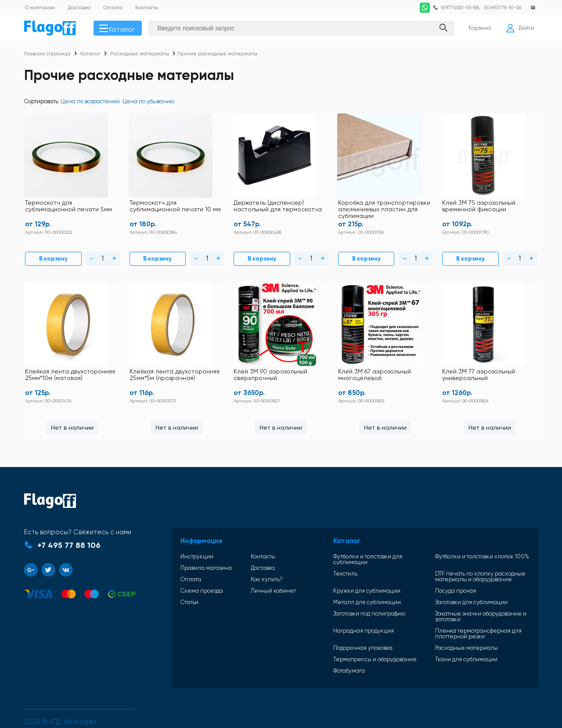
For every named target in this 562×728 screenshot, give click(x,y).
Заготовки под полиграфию (341, 593)
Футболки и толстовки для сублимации (357, 541)
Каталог (119, 29)
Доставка (239, 553)
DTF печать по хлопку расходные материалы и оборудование (467, 556)
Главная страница (47, 55)
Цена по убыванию (148, 103)
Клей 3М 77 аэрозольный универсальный (494, 365)
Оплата (179, 564)
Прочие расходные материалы (217, 55)
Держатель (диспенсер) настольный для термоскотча (233, 207)
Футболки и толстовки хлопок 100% (468, 541)
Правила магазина (195, 553)
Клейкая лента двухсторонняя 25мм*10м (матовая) (494, 207)
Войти (519, 29)
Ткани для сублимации (453, 639)
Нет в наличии (498, 254)
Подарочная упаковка (335, 627)
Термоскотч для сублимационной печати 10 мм (148, 207)
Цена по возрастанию (90, 103)
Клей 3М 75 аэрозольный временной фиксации (408, 204)
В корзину (45, 255)
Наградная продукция (335, 610)
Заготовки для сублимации (458, 581)
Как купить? (243, 564)
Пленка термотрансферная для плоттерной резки (465, 613)
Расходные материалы (140, 55)
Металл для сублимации (339, 581)
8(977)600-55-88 (458, 7)
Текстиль (317, 553)
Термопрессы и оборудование (347, 639)
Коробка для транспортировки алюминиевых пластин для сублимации (324, 208)
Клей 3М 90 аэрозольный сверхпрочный (205, 365)
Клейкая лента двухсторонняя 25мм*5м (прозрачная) (59, 368)
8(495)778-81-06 (502, 7)
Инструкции (186, 541)
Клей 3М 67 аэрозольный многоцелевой (349, 365)
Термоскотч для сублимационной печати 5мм (61, 207)
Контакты (239, 541)
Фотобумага (321, 650)
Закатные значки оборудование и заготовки (467, 596)
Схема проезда (190, 576)
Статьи (178, 587)
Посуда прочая (442, 570)
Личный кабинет (249, 576)
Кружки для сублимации (339, 570)
